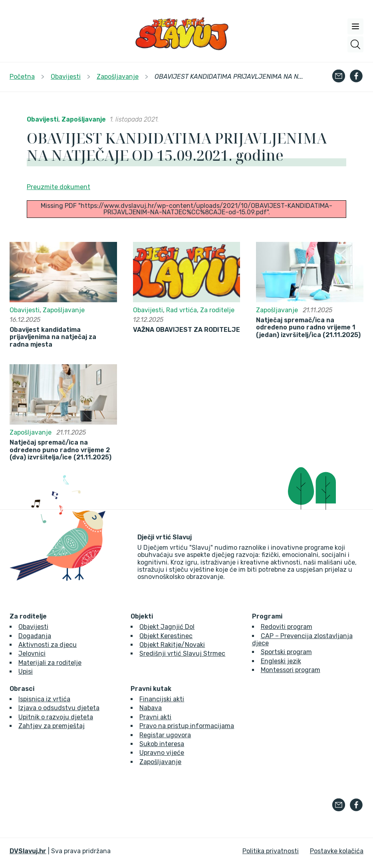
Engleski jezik (281, 661)
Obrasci (22, 689)
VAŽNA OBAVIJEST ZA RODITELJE (186, 330)
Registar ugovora (165, 735)
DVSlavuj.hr (28, 851)
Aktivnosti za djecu (48, 645)
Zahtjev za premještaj (52, 726)
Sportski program (286, 652)
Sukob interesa (162, 744)
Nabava (151, 708)
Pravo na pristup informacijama (187, 726)
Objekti (142, 617)
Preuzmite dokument (59, 187)
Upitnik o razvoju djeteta (56, 717)
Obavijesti (43, 119)
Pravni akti (155, 717)
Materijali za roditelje (50, 663)
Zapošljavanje (84, 119)
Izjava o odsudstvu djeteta (59, 708)
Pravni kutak (151, 689)
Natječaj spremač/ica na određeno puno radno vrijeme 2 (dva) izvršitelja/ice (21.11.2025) (61, 450)
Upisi (26, 671)
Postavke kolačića (337, 851)
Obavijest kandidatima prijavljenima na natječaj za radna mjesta (53, 337)
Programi (267, 617)
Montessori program (291, 670)
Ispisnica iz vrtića (44, 699)
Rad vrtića (182, 310)
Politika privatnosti (271, 851)
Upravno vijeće (162, 753)
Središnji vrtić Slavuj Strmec (182, 653)
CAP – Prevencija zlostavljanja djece (302, 640)
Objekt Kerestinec (166, 636)
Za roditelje (217, 310)
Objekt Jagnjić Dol (167, 627)
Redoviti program (287, 627)
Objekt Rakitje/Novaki (172, 645)
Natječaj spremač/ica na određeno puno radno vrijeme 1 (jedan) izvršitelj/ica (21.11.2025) (308, 328)
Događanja (35, 636)
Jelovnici (32, 653)
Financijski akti (162, 699)
